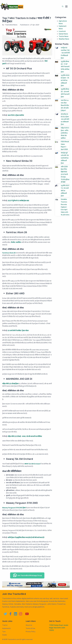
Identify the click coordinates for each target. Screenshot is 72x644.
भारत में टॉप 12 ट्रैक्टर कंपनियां (16, 115)
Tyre (4, 632)
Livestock (62, 31)
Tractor (5, 625)
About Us (29, 625)
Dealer (5, 635)
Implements (6, 628)
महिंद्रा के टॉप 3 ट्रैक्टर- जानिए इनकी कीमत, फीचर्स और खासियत (65, 133)
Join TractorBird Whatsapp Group (27, 575)
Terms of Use (30, 628)
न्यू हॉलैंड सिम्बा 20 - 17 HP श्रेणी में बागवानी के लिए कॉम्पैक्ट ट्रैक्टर (65, 67)
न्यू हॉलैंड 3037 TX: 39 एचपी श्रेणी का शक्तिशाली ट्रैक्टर (65, 191)
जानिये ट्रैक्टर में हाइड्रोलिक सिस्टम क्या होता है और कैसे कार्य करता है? (26, 537)
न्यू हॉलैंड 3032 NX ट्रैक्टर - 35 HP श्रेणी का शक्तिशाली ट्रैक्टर (65, 80)
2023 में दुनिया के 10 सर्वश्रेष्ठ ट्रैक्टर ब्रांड (18, 201)
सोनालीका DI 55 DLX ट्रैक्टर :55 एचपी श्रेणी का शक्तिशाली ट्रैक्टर (65, 119)
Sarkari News (63, 34)
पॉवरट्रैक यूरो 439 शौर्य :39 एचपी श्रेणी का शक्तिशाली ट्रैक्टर (65, 158)
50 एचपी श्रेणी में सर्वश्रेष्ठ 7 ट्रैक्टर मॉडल (18, 330)
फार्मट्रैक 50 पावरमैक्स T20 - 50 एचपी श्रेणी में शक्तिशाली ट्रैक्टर (65, 53)
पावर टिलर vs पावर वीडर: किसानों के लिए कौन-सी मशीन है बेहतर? (65, 105)
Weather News (64, 39)
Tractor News (64, 36)
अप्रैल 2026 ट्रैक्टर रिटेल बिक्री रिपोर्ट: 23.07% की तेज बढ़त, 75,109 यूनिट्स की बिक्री (65, 174)
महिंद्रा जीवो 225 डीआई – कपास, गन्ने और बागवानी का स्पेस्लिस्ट (25, 436)
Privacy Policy (31, 632)
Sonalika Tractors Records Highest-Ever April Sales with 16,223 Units (65, 207)
